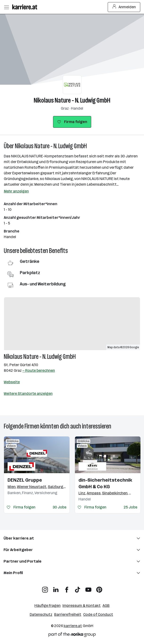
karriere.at (73, 626)
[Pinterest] (99, 588)
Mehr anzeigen (16, 191)
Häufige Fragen (47, 606)
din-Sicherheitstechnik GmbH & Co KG (105, 483)
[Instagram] (45, 588)
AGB (106, 606)
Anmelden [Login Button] (124, 7)
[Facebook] (67, 588)
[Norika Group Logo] (72, 635)
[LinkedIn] (56, 588)
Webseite (12, 382)
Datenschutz (41, 614)
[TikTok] (78, 588)
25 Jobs (131, 507)
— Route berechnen (39, 370)
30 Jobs (60, 507)
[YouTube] (88, 588)
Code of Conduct (98, 614)
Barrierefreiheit (68, 614)
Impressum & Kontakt (82, 606)
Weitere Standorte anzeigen (28, 394)
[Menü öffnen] (6, 7)
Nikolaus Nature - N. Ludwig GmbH (72, 100)
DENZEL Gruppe (25, 480)
